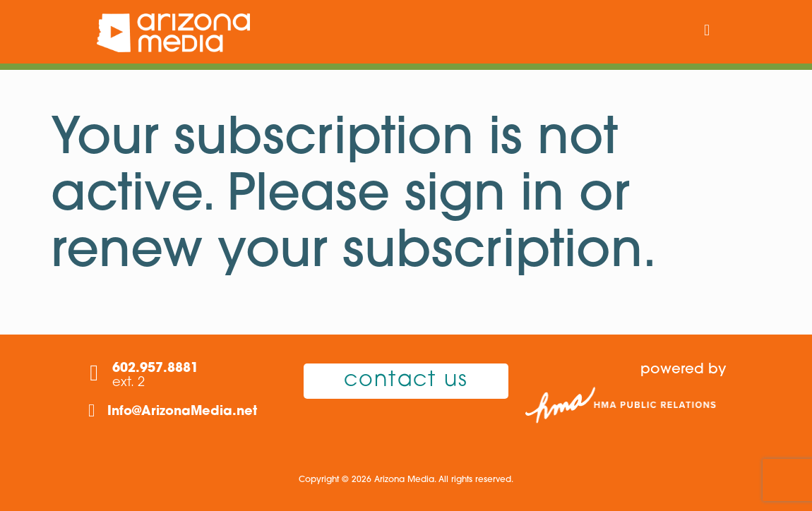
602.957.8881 (155, 369)
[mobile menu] (707, 32)
